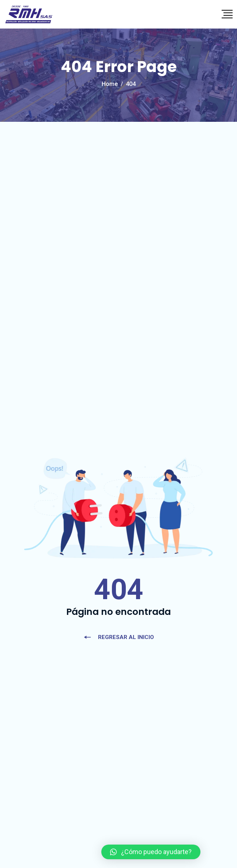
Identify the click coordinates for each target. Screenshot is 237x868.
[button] (151, 852)
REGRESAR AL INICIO (119, 637)
